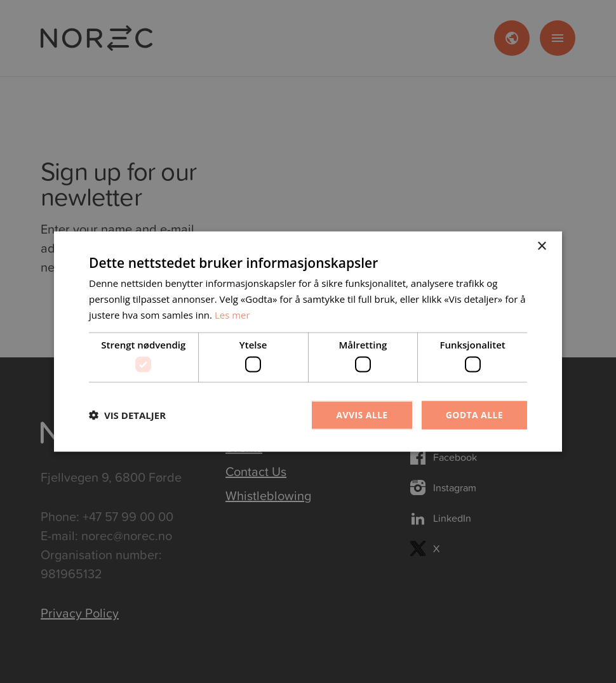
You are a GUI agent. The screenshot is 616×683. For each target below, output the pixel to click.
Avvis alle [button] (362, 415)
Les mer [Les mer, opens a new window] (232, 314)
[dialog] (308, 341)
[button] (127, 415)
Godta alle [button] (474, 415)
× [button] (541, 247)
